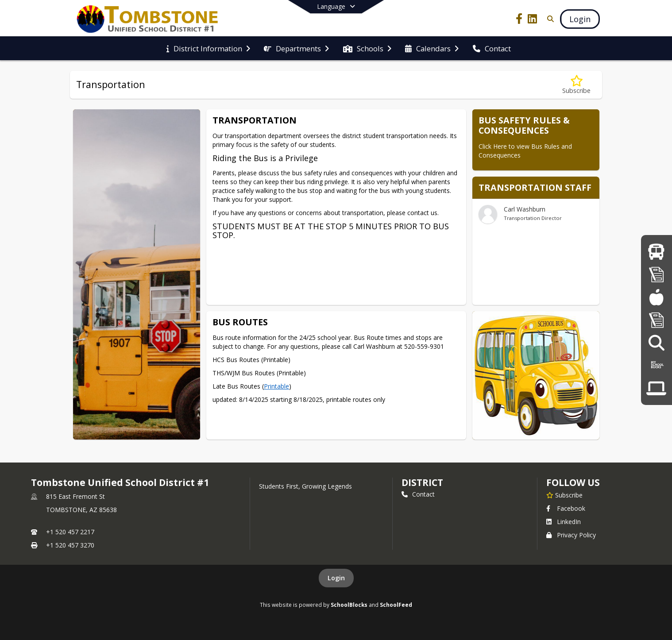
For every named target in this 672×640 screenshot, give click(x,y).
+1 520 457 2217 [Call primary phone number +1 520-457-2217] (70, 532)
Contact (418, 494)
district (422, 482)
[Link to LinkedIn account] (533, 20)
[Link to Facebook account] (519, 20)
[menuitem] (208, 49)
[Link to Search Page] (549, 19)
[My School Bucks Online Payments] (657, 365)
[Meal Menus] (656, 297)
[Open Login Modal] (580, 19)
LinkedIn (564, 522)
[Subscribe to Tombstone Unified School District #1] (564, 495)
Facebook (566, 508)
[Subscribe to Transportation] (576, 85)
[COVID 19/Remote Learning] (656, 388)
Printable (276, 386)
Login (336, 578)
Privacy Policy (571, 535)
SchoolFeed (396, 605)
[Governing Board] (657, 320)
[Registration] (657, 274)
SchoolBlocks (349, 605)
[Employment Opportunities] (656, 343)
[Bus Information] (656, 252)
